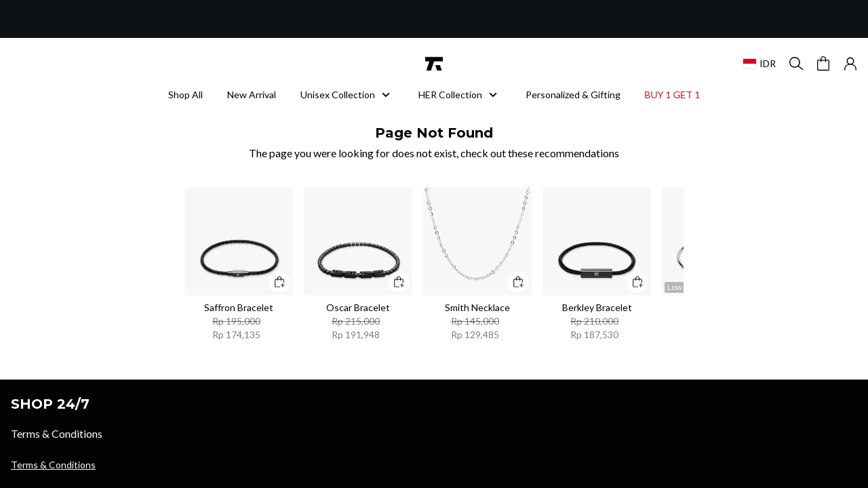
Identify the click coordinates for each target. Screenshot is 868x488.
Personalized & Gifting (573, 95)
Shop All (185, 95)
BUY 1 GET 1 (670, 95)
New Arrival (252, 95)
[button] (850, 64)
